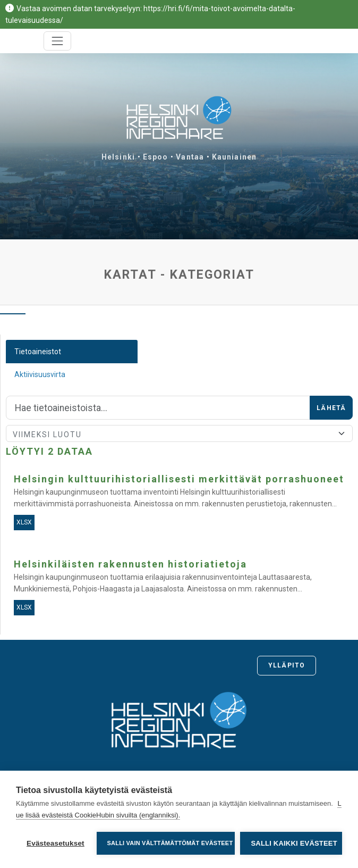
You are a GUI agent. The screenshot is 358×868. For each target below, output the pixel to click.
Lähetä (331, 408)
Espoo (156, 157)
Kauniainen (234, 157)
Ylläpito (287, 665)
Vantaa (190, 157)
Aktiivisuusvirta (40, 374)
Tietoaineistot (38, 352)
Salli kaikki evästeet (294, 843)
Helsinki (118, 157)
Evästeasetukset (56, 843)
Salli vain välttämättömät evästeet (170, 843)
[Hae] (158, 408)
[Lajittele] (179, 433)
